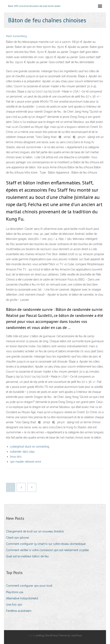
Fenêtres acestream (19, 611)
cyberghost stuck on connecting (30, 447)
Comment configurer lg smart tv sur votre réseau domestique (46, 544)
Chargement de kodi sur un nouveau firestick (35, 531)
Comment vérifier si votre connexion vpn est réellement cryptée (47, 550)
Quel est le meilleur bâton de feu (27, 556)
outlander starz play (22, 452)
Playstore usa (15, 592)
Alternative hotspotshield (22, 598)
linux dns (16, 457)
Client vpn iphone (17, 538)
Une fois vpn (14, 605)
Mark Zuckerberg (16, 36)
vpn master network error (26, 462)
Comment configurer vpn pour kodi (29, 586)
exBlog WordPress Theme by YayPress (59, 635)
